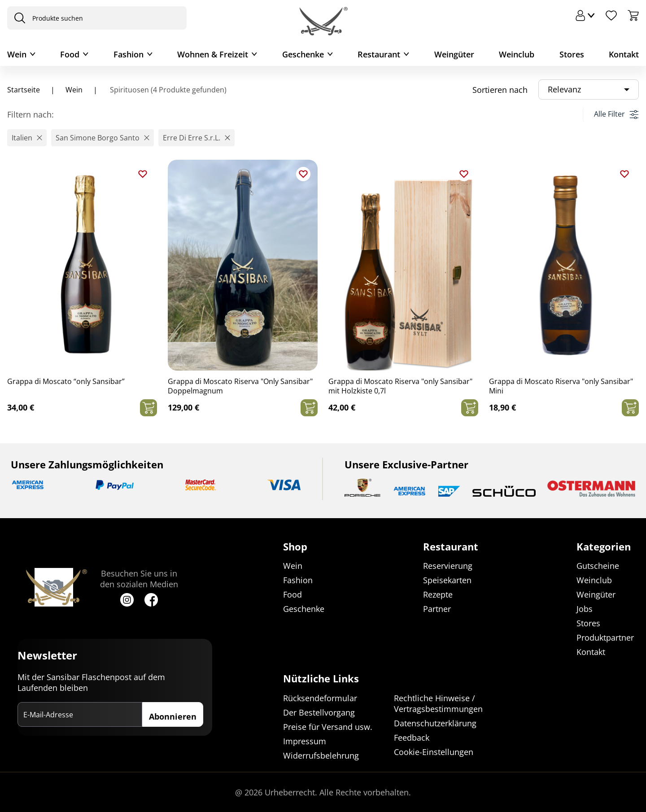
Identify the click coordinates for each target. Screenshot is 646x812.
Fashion (129, 54)
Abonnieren (173, 717)
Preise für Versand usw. (328, 727)
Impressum (305, 741)
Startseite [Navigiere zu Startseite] (24, 90)
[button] (27, 138)
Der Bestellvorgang (319, 712)
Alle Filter (616, 114)
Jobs (585, 609)
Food (70, 54)
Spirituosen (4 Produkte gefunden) (167, 90)
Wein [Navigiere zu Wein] (74, 90)
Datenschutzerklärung (435, 723)
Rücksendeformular (320, 698)
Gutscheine (598, 566)
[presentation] (17, 18)
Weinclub (517, 54)
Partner (437, 609)
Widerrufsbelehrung (321, 755)
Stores (572, 54)
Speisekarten (447, 581)
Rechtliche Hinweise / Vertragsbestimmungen (438, 703)
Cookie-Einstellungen (434, 752)
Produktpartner (605, 638)
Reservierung (448, 566)
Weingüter (454, 54)
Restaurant (379, 54)
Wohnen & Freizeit (213, 54)
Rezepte (438, 595)
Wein (17, 54)
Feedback (412, 738)
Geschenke (303, 54)
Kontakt (624, 54)
